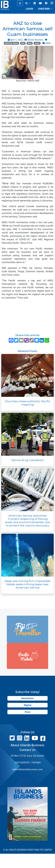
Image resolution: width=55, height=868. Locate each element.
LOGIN (29, 9)
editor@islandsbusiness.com (27, 769)
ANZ (23, 43)
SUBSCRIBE (44, 9)
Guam (37, 43)
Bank (30, 43)
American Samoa (12, 43)
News (48, 43)
